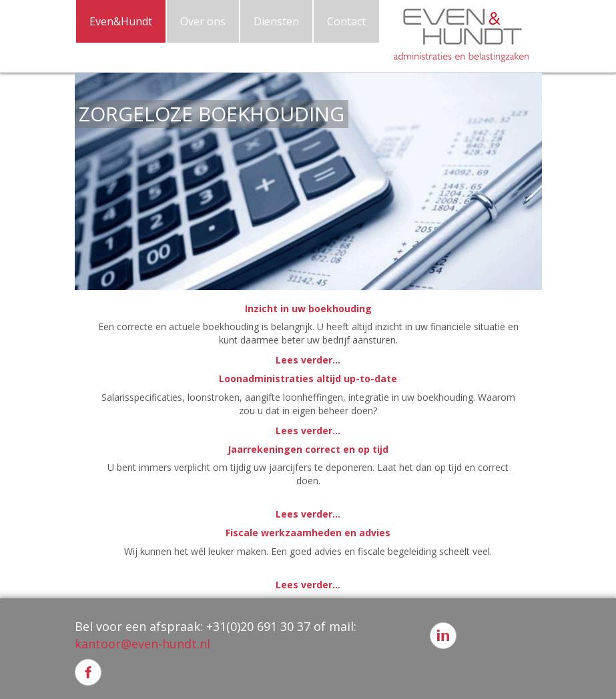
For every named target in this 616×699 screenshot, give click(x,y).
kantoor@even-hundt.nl (142, 644)
